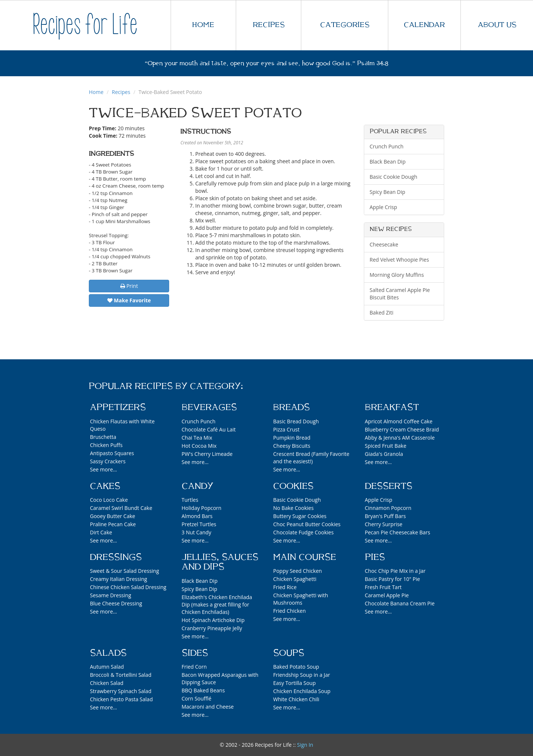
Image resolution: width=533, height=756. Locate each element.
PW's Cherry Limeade (207, 454)
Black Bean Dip (388, 162)
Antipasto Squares (112, 453)
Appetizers (118, 407)
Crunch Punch (387, 146)
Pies (375, 557)
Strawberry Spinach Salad (121, 691)
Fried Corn (194, 667)
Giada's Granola (384, 454)
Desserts (389, 486)
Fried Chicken (289, 611)
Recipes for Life (85, 25)
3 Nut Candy (197, 532)
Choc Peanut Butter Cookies (307, 524)
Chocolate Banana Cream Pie (400, 603)
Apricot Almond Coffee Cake (399, 421)
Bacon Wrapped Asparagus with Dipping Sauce (220, 678)
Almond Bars (197, 516)
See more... (103, 469)
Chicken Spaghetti (295, 579)
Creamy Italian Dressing (118, 579)
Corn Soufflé (197, 698)
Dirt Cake (101, 532)
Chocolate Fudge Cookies (303, 532)
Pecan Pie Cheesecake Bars (398, 532)
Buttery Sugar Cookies (300, 516)
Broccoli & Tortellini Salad (121, 675)
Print (129, 286)
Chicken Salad (107, 683)
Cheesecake (384, 244)
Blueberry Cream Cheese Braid (402, 429)
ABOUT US (497, 25)
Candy (197, 486)
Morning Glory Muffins (397, 275)
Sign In (305, 745)
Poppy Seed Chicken (298, 571)
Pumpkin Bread (292, 438)
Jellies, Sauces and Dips (220, 562)
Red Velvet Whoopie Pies (399, 260)
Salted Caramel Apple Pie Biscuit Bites (400, 294)
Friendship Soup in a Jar (302, 675)
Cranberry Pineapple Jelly (212, 628)
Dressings (116, 557)
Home (96, 92)
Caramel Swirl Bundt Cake (121, 508)
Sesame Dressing (110, 595)
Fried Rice (285, 587)
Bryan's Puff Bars (385, 516)
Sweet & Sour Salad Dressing (125, 571)
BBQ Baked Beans (203, 690)
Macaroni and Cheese (208, 707)
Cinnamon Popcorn (388, 508)
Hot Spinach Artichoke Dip (213, 620)
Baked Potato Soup (296, 667)
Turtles (190, 500)
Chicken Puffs (106, 445)
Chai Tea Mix (197, 438)
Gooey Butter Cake (113, 516)
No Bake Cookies (293, 508)
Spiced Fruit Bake (386, 446)
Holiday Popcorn (202, 508)
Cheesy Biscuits (292, 446)
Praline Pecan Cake (113, 524)
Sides (195, 653)
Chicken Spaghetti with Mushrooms (301, 599)
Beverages (209, 407)
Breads (291, 407)
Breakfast (392, 407)
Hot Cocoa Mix (199, 446)
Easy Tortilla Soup (294, 683)
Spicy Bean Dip (388, 192)
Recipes (121, 92)
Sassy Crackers (108, 461)
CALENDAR (424, 25)
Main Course (305, 557)
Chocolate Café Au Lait (209, 429)
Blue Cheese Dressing (116, 603)
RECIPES (269, 25)
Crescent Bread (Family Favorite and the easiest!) (311, 458)
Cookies (293, 486)
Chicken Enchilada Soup (302, 691)
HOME (203, 25)
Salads (108, 653)
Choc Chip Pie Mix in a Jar (395, 571)
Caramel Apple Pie (387, 595)
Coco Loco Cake (109, 500)
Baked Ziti (382, 313)
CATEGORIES (345, 25)
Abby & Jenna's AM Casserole (400, 438)
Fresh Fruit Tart (383, 587)
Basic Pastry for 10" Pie (393, 579)
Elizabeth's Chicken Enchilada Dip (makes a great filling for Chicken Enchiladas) (217, 604)
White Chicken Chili (296, 699)
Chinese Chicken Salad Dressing (128, 587)
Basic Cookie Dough (394, 177)
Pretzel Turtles (199, 524)
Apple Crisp (383, 207)
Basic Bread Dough (296, 421)
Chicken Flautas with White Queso (122, 425)
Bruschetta (103, 437)
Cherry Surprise (384, 524)
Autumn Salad (107, 667)
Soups (289, 653)
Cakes (105, 486)
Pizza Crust (286, 429)
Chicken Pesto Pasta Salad (121, 699)
